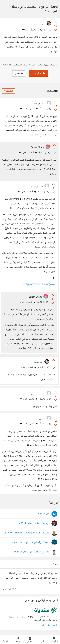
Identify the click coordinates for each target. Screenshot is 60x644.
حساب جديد (38, 73)
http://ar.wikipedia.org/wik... (38, 284)
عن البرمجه (44, 514)
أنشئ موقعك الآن (49, 625)
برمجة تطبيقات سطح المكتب (34, 523)
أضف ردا (33, 109)
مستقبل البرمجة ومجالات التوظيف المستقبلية (26, 533)
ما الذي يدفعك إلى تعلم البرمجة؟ (32, 552)
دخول (19, 73)
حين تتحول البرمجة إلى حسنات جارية (30, 542)
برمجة (47, 30)
